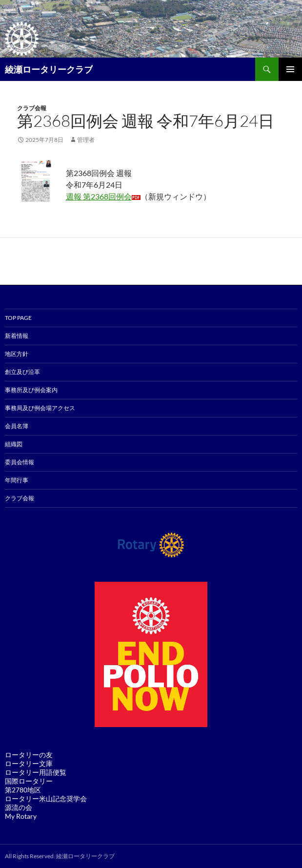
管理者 (86, 140)
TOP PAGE (18, 318)
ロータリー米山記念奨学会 (46, 799)
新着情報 (17, 336)
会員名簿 (17, 426)
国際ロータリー (29, 781)
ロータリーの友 (29, 755)
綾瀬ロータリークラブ (49, 69)
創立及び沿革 (22, 372)
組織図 (14, 444)
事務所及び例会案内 (31, 390)
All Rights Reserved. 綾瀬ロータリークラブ (60, 856)
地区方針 (17, 354)
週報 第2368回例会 (99, 196)
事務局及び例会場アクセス (40, 408)
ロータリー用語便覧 (36, 772)
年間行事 (17, 480)
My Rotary (21, 816)
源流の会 (19, 807)
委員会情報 (20, 462)
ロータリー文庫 (29, 763)
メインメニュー (290, 69)
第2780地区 (23, 790)
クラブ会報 (32, 108)
